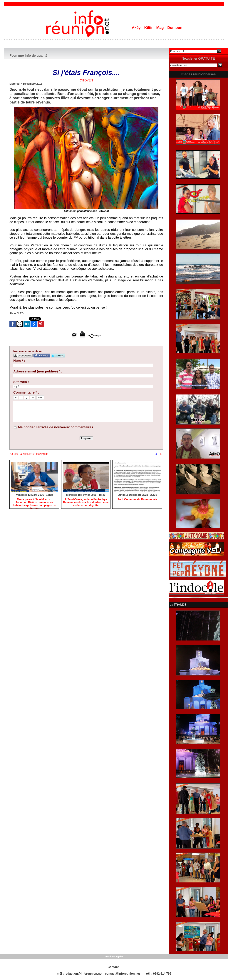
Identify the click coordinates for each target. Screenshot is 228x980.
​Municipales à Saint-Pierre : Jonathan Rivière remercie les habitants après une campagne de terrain (34, 503)
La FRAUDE (178, 604)
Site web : (21, 382)
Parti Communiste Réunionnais (137, 500)
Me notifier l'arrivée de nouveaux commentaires (56, 427)
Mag (161, 28)
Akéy (137, 28)
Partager (95, 336)
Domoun (175, 28)
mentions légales (114, 956)
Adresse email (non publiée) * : (38, 371)
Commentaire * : (26, 392)
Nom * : (19, 361)
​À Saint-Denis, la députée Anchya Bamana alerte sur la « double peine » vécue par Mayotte (86, 503)
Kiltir (149, 28)
